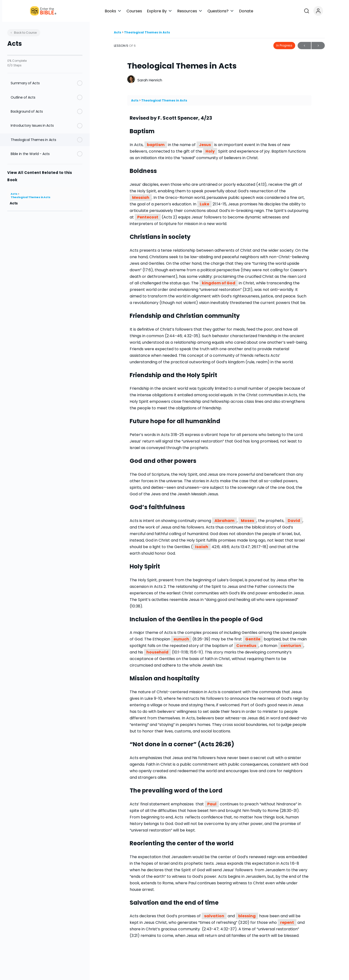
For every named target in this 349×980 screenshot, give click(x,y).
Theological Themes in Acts (31, 197)
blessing (247, 916)
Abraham (224, 521)
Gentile (253, 639)
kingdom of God (219, 283)
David (294, 521)
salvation (214, 916)
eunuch (181, 639)
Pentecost (148, 217)
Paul (212, 804)
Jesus (205, 145)
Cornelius (246, 646)
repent (287, 922)
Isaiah (202, 547)
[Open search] (330, 11)
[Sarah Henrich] (131, 80)
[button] (156, 11)
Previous (304, 46)
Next (318, 46)
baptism (156, 145)
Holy (210, 151)
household (157, 652)
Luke (204, 204)
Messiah (141, 198)
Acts (14, 194)
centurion (291, 646)
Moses (247, 521)
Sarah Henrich (150, 80)
